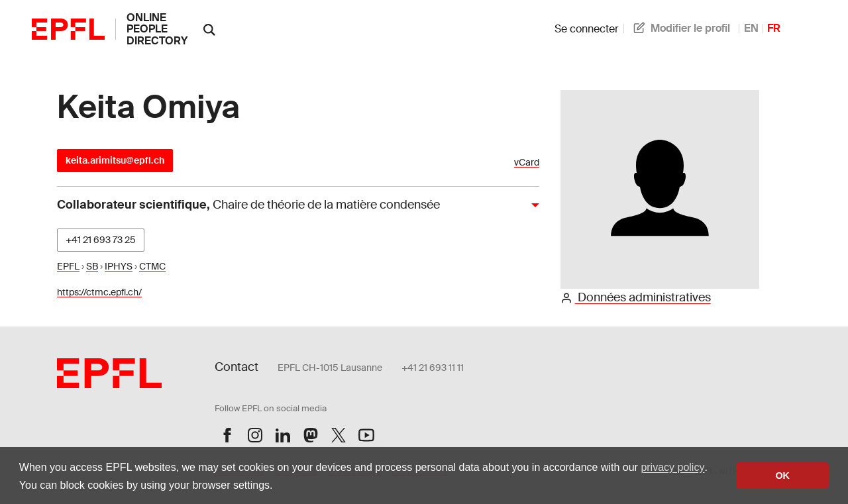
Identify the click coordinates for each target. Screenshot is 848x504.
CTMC (152, 266)
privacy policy (672, 467)
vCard (527, 163)
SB (92, 266)
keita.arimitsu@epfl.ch (115, 160)
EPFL (68, 266)
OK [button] (782, 476)
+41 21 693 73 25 (101, 240)
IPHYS (119, 266)
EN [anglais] (751, 28)
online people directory (157, 29)
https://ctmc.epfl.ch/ (99, 292)
